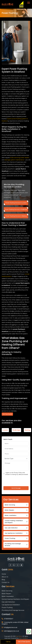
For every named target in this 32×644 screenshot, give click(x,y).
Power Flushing (10, 538)
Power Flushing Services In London (16, 203)
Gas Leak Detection (11, 528)
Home (4, 574)
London (5, 430)
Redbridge (16, 430)
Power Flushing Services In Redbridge (16, 209)
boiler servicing (15, 158)
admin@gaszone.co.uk (11, 631)
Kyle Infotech (23, 638)
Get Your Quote (7, 414)
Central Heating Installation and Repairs (14, 522)
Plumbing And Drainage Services (13, 545)
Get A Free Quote (24, 642)
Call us (8, 642)
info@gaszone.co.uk (11, 627)
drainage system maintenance (14, 160)
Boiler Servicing (10, 505)
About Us (5, 577)
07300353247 (9, 619)
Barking (27, 430)
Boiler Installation (10, 129)
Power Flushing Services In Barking (16, 216)
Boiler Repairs (9, 510)
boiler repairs (25, 158)
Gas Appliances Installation (14, 533)
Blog (3, 580)
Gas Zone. (19, 636)
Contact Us (5, 582)
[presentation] (16, 481)
